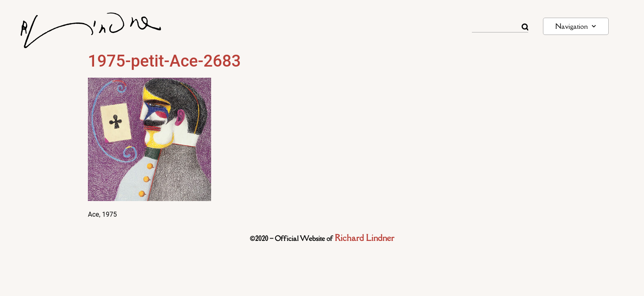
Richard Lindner (365, 238)
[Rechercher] (525, 27)
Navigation (576, 26)
